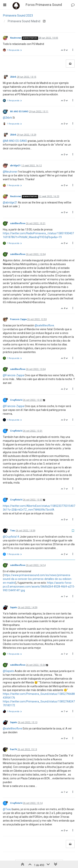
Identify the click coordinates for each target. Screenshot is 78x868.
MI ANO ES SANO (19, 112)
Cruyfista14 (16, 400)
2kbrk (13, 77)
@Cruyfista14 (11, 537)
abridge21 (15, 166)
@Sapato (8, 671)
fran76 (13, 749)
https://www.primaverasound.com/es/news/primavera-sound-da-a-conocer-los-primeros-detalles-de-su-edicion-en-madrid (37, 579)
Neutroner (16, 38)
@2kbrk (7, 118)
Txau (13, 531)
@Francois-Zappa (13, 375)
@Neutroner (10, 172)
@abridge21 (10, 202)
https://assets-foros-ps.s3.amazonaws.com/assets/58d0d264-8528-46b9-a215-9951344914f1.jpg (39, 587)
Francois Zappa (18, 319)
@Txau (7, 809)
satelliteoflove (18, 223)
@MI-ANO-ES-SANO (15, 141)
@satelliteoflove (44, 325)
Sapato (14, 607)
